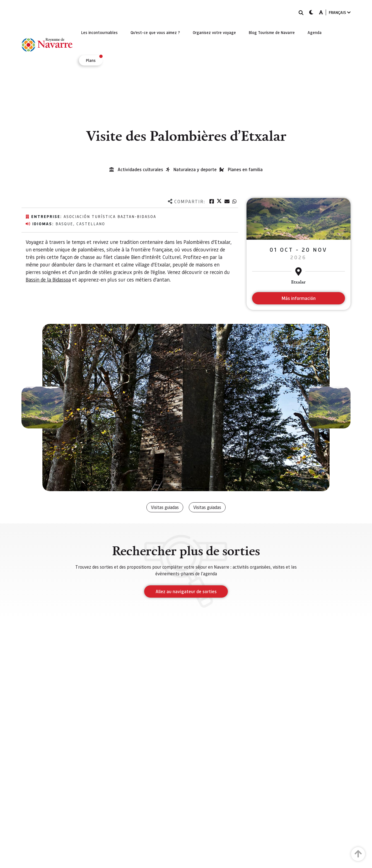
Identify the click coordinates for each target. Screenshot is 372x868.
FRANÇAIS (340, 12)
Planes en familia (245, 169)
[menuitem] (99, 32)
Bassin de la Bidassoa (48, 279)
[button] (42, 408)
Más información (299, 298)
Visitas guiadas (165, 507)
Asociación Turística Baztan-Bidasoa (110, 216)
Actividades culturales (140, 169)
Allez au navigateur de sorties (186, 591)
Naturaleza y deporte (195, 169)
